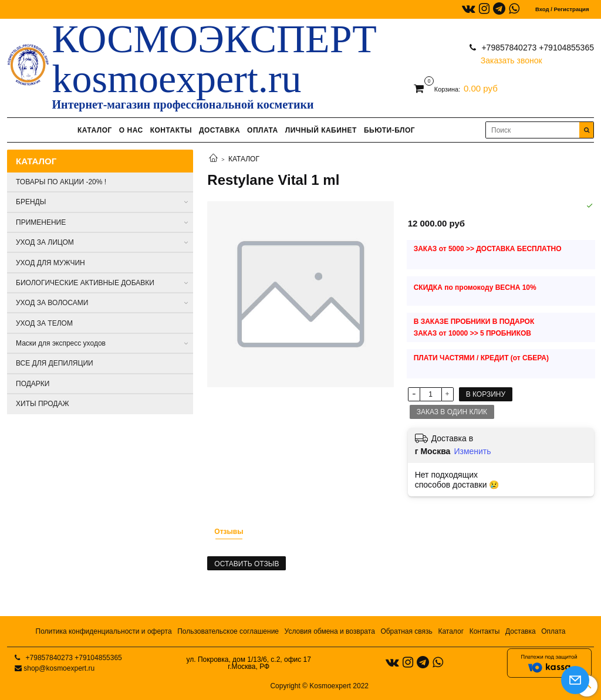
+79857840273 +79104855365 (537, 48)
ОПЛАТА (263, 130)
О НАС (131, 130)
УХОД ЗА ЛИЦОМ (45, 242)
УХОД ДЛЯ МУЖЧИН (50, 263)
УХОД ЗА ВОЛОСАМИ (52, 303)
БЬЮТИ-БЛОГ (389, 130)
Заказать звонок (511, 58)
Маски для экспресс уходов (61, 343)
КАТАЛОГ (95, 130)
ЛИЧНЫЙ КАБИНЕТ (321, 130)
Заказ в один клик (452, 412)
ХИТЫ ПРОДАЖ (43, 404)
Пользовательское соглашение (228, 631)
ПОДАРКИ (33, 384)
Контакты (485, 631)
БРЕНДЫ (31, 202)
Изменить (472, 451)
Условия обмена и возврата (330, 631)
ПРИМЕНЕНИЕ (41, 222)
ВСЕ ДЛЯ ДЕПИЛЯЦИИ (55, 363)
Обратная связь (406, 631)
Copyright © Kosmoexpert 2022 (319, 686)
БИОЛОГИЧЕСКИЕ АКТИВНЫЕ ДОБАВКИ (85, 283)
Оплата (553, 631)
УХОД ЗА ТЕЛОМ (44, 323)
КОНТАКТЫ (171, 130)
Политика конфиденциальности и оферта (104, 631)
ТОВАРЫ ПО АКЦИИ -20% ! (61, 182)
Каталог (451, 631)
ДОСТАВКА (220, 130)
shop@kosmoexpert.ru (59, 668)
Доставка (521, 631)
